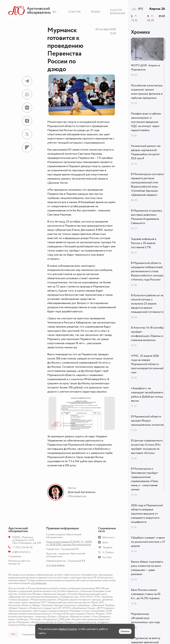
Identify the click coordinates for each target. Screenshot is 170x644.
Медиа (95, 12)
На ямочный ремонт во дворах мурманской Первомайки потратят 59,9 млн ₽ (146, 152)
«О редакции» (39, 583)
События (74, 12)
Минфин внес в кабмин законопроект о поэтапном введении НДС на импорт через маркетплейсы (146, 122)
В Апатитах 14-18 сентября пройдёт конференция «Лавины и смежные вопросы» (148, 334)
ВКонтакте (108, 537)
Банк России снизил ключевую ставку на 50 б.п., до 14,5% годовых (146, 594)
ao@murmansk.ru (21, 552)
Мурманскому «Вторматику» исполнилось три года (145, 618)
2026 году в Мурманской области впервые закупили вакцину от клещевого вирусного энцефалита (147, 514)
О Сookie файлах (55, 565)
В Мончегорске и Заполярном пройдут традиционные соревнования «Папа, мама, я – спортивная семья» (145, 479)
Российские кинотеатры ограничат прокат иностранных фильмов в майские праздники (147, 92)
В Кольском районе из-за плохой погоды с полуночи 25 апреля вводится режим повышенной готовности (147, 304)
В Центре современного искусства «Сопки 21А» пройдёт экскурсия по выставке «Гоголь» (147, 447)
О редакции (15, 556)
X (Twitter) (108, 552)
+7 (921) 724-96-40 (22, 547)
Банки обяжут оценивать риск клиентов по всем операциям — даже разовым (147, 568)
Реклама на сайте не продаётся (19, 562)
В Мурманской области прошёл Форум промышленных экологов (147, 421)
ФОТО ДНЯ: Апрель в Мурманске (145, 68)
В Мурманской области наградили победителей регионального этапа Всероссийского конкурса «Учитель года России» (148, 271)
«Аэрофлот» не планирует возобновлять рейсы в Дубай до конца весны (147, 395)
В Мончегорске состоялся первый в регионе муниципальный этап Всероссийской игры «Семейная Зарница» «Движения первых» (148, 185)
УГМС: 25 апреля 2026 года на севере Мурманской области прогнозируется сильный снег (147, 364)
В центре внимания (118, 12)
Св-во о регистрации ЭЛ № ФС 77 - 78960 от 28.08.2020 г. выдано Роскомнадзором (69, 543)
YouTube (107, 557)
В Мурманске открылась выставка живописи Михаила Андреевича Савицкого (147, 217)
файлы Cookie (68, 629)
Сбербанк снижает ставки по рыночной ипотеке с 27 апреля (148, 542)
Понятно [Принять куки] (125, 631)
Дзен (105, 542)
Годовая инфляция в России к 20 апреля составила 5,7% (144, 243)
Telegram (107, 547)
